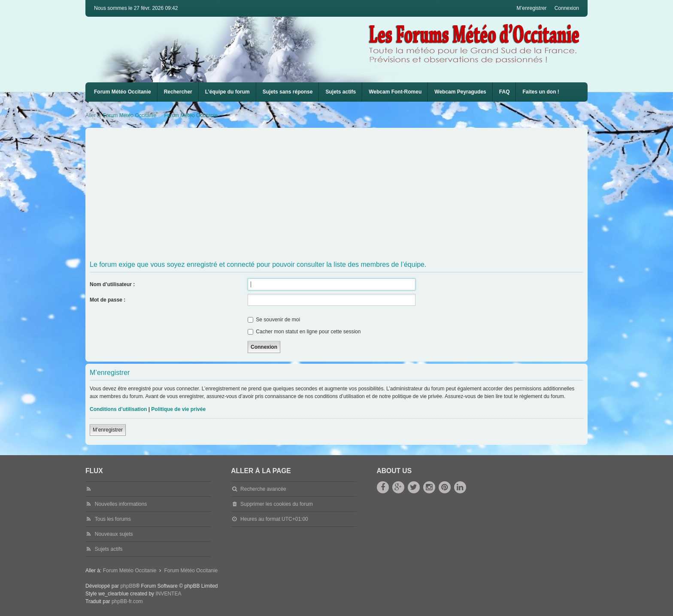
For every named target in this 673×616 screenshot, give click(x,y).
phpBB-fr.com (127, 601)
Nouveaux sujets (114, 534)
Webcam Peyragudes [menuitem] (460, 92)
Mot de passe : (108, 300)
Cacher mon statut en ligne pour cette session (304, 332)
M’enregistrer (108, 430)
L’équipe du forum (227, 92)
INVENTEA (168, 594)
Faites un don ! (541, 92)
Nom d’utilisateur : (112, 284)
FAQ (505, 92)
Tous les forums (113, 519)
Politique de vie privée (178, 409)
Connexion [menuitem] (567, 8)
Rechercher (178, 92)
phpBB (128, 586)
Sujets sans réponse (288, 92)
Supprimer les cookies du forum (277, 504)
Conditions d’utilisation (118, 409)
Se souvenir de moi (274, 320)
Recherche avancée (263, 489)
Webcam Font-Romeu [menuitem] (395, 92)
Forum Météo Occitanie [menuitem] (123, 92)
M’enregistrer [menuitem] (532, 8)
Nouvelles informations (121, 504)
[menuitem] (395, 92)
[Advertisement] (347, 194)
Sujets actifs (341, 92)
